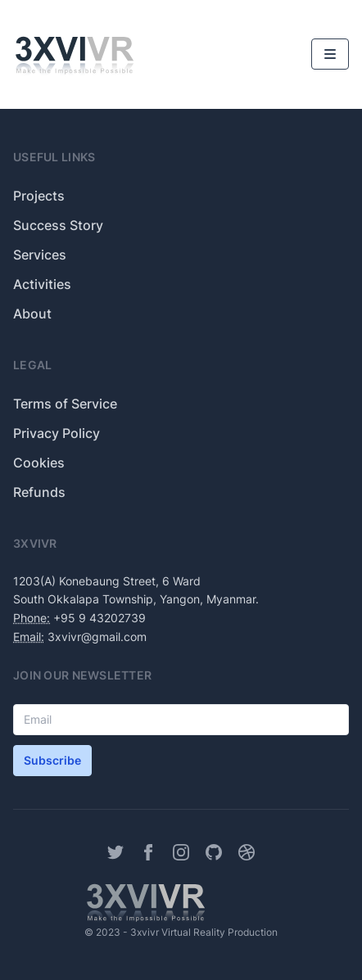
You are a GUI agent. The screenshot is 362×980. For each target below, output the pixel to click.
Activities (42, 284)
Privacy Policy (57, 433)
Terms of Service (65, 404)
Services (40, 255)
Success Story (58, 225)
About (32, 314)
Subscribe (52, 760)
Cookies (39, 463)
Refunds (39, 492)
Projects (39, 196)
